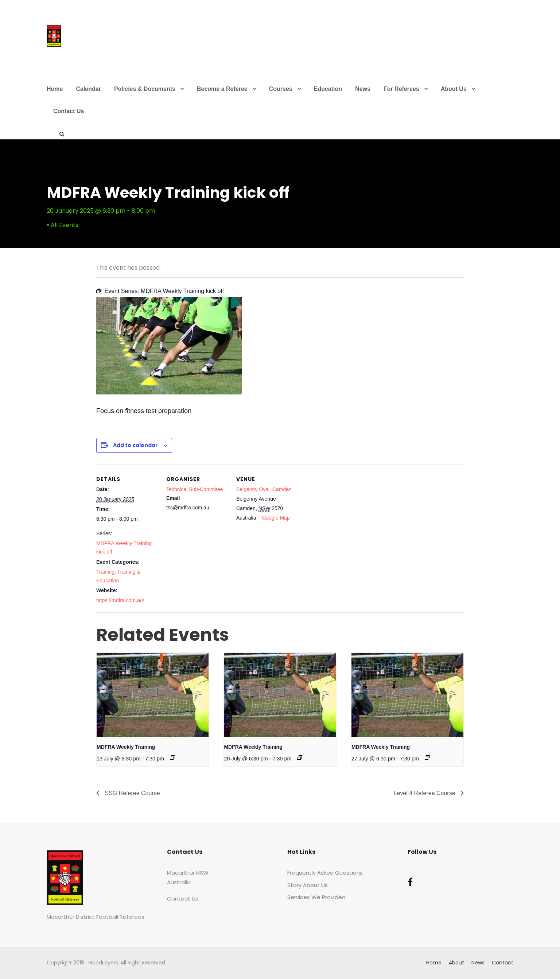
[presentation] (153, 695)
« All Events (63, 225)
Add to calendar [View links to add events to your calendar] (135, 445)
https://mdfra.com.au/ (120, 600)
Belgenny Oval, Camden (264, 489)
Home (55, 89)
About (456, 963)
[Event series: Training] (172, 758)
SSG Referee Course (132, 793)
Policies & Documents (145, 89)
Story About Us (308, 885)
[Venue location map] (345, 515)
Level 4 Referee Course (425, 793)
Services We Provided (316, 897)
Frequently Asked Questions (325, 873)
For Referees (401, 89)
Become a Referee (222, 89)
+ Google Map (273, 518)
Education (328, 89)
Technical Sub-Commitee (195, 489)
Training (105, 572)
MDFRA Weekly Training (126, 747)
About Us (454, 89)
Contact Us (69, 111)
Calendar (88, 89)
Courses (281, 89)
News (363, 89)
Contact (503, 963)
